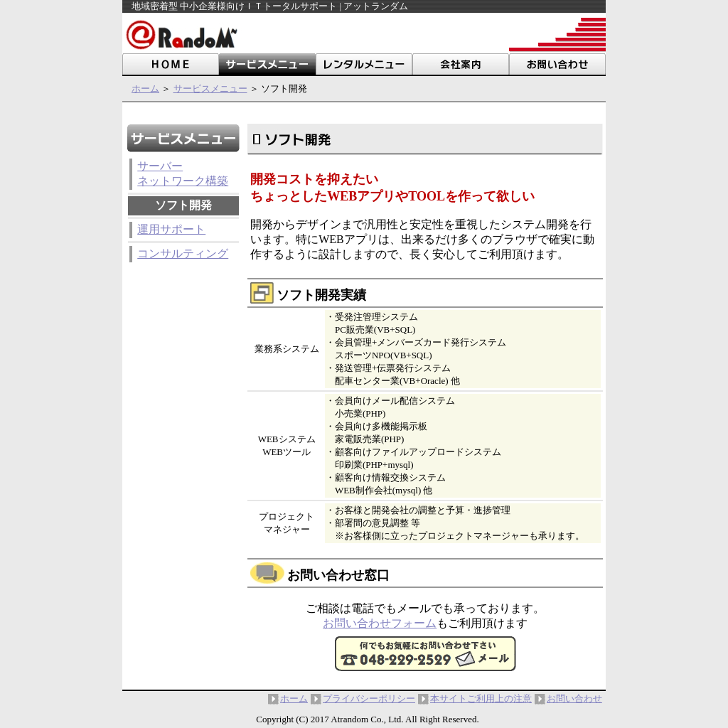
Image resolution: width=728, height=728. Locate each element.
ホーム (145, 89)
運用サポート (171, 229)
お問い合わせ (574, 698)
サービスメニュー (210, 89)
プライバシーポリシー (369, 698)
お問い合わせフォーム (380, 623)
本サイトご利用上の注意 (481, 698)
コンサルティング (183, 253)
